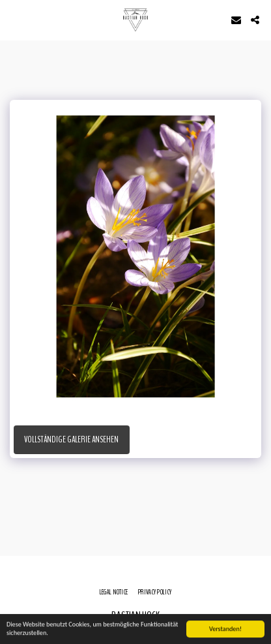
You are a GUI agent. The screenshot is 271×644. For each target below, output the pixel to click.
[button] (14, 19)
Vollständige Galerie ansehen (71, 439)
